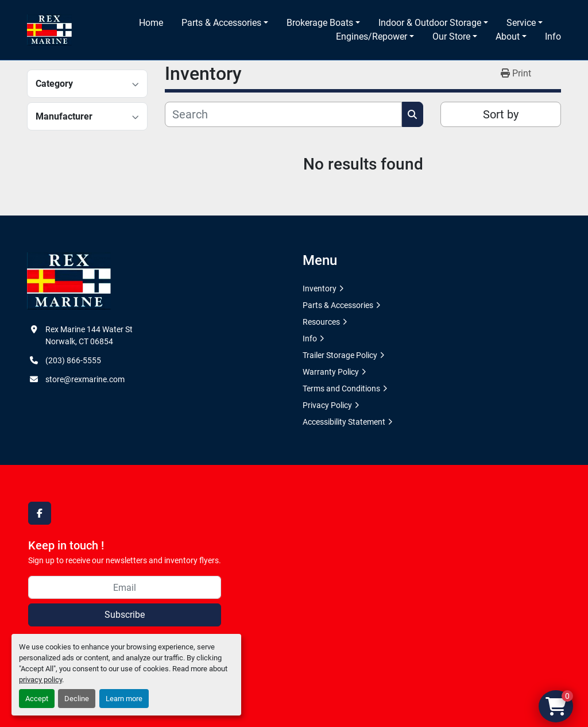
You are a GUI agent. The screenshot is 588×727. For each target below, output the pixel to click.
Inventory (320, 289)
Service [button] (521, 23)
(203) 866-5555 (73, 360)
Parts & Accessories (221, 23)
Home (151, 23)
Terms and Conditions (341, 388)
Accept (37, 699)
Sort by (501, 114)
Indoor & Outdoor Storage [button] (430, 23)
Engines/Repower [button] (372, 36)
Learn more (124, 699)
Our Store (451, 36)
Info (553, 36)
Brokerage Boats (320, 23)
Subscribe (125, 615)
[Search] (283, 114)
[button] (225, 23)
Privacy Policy (327, 405)
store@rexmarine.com (85, 379)
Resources (321, 322)
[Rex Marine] (69, 280)
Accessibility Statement (344, 422)
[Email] (125, 587)
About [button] (508, 36)
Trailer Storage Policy (340, 355)
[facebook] (40, 513)
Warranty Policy (331, 372)
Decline (77, 699)
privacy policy (40, 680)
